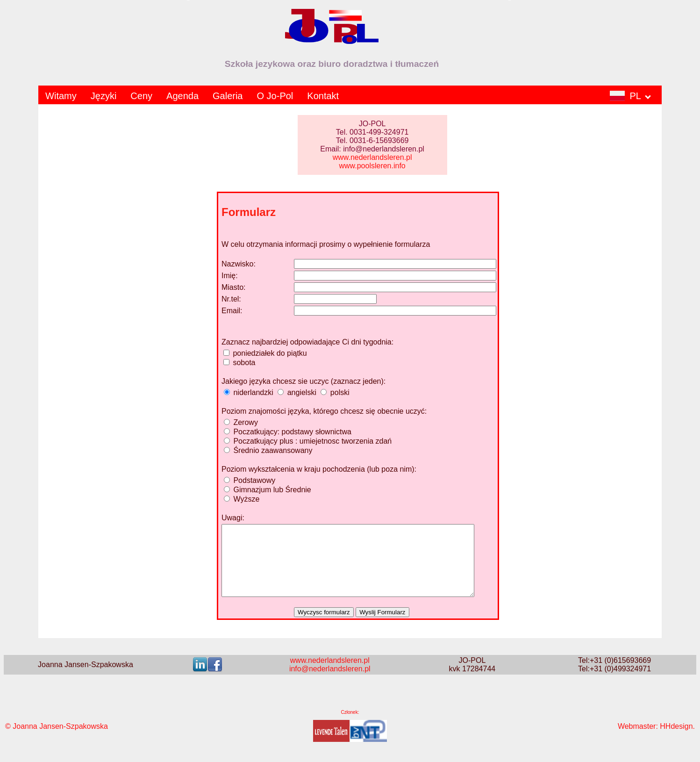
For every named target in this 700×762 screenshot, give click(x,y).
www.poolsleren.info (372, 166)
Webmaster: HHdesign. (656, 740)
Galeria (228, 96)
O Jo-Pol (275, 96)
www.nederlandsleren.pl (372, 157)
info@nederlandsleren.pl (330, 683)
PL (630, 96)
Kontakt (323, 96)
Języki (104, 96)
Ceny (141, 96)
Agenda (182, 96)
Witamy (61, 96)
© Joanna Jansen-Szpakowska (57, 740)
